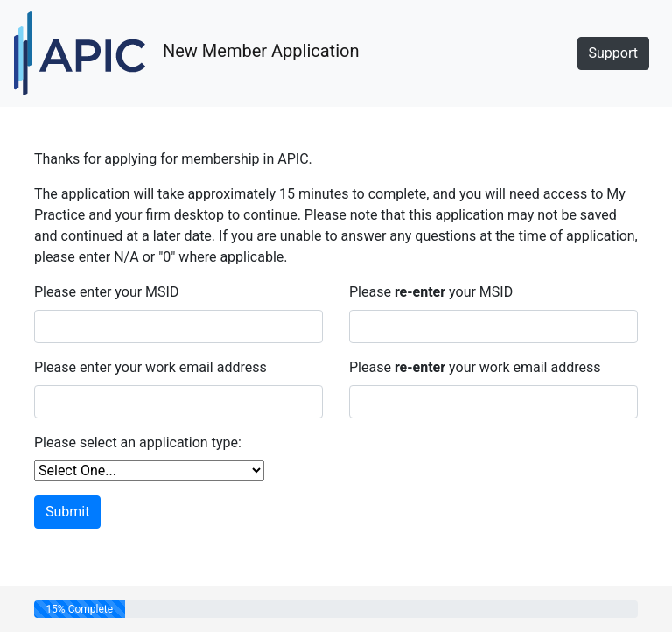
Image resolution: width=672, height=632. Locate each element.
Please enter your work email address (150, 367)
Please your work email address (475, 367)
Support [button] (613, 53)
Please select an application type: (138, 442)
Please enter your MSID (106, 292)
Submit (67, 512)
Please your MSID (431, 292)
